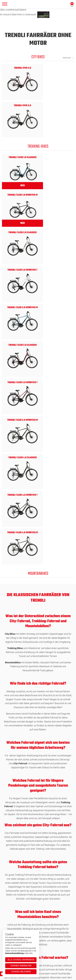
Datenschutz (45, 945)
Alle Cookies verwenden (21, 960)
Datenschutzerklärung (14, 953)
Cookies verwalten (21, 966)
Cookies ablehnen (21, 972)
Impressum (44, 948)
